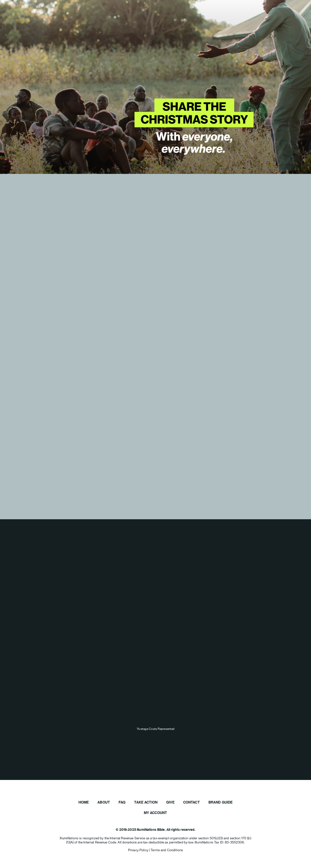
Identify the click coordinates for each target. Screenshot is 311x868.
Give (170, 802)
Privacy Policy (139, 850)
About (104, 802)
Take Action (146, 802)
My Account (155, 813)
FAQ (122, 802)
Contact (191, 802)
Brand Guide (221, 802)
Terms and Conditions (167, 850)
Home (84, 802)
